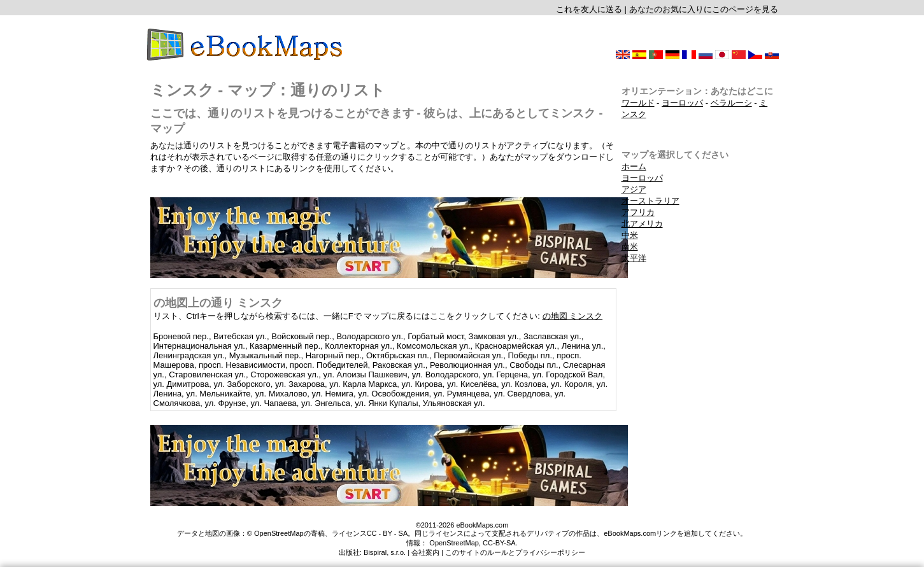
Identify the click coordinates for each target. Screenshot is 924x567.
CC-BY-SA (499, 543)
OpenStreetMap (454, 543)
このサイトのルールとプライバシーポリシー (515, 552)
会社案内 (425, 552)
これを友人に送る (589, 9)
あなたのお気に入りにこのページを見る (704, 9)
